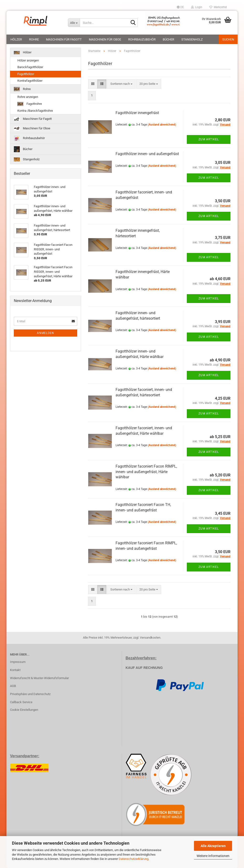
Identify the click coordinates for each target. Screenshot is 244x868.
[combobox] (121, 84)
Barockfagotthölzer (30, 67)
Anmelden (46, 333)
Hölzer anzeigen (28, 60)
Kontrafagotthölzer (30, 81)
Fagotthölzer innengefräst (137, 113)
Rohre (34, 39)
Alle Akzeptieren (213, 846)
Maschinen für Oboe (105, 39)
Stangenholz (192, 39)
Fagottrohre (30, 104)
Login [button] (197, 7)
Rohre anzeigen (28, 97)
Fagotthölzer (26, 74)
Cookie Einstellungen (24, 710)
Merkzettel (218, 7)
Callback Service (21, 702)
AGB (13, 686)
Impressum (18, 662)
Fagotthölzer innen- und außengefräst (147, 154)
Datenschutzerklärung (134, 859)
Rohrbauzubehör (142, 39)
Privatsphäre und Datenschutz (30, 694)
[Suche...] (74, 23)
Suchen (228, 39)
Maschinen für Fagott (64, 39)
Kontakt (15, 670)
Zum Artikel (209, 139)
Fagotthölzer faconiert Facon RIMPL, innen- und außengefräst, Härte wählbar (146, 472)
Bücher (168, 39)
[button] (180, 7)
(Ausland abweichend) (162, 125)
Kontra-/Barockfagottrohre (35, 111)
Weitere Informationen (213, 856)
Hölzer (16, 39)
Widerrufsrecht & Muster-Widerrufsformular (39, 678)
